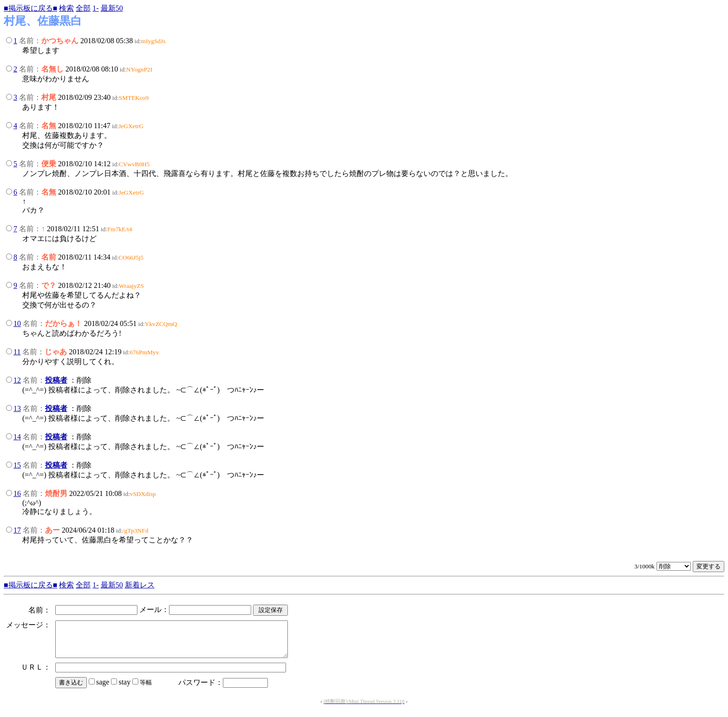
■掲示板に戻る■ (30, 8)
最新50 (112, 8)
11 (17, 352)
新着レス (140, 585)
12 (17, 380)
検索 (66, 8)
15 (17, 465)
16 (17, 493)
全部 (83, 8)
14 (17, 437)
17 (17, 530)
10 (17, 323)
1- (95, 8)
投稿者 (56, 380)
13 (17, 408)
